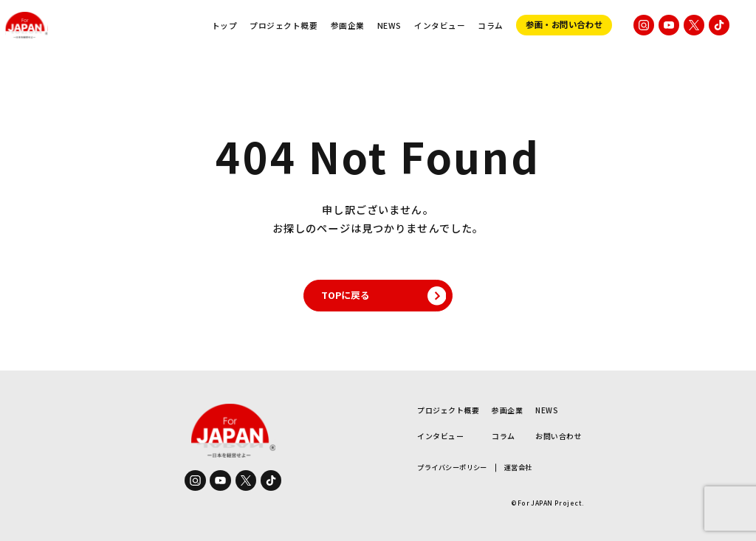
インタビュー (440, 25)
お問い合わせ (559, 436)
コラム (491, 25)
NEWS (389, 25)
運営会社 (518, 468)
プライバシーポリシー (452, 468)
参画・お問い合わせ (564, 24)
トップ (225, 25)
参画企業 (348, 25)
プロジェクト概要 (283, 25)
